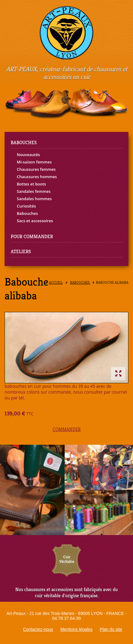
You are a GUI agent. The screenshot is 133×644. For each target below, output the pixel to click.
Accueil (56, 283)
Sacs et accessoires (35, 221)
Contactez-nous (38, 629)
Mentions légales (76, 629)
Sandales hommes (34, 199)
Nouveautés (28, 155)
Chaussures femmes (36, 169)
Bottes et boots (31, 184)
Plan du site (111, 629)
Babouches (27, 213)
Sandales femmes (34, 191)
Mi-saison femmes (34, 162)
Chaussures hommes (37, 177)
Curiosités (26, 206)
